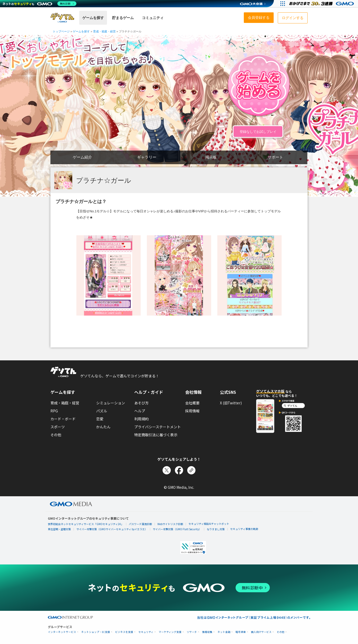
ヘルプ (140, 411)
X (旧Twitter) (231, 403)
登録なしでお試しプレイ (258, 132)
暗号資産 (241, 632)
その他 (56, 435)
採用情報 (192, 411)
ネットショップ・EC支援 (96, 632)
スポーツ (58, 427)
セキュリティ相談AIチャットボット (209, 524)
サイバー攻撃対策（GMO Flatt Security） (177, 529)
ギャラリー (147, 157)
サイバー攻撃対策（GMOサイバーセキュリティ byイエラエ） (112, 529)
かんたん (103, 427)
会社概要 (192, 403)
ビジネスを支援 (124, 632)
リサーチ (192, 632)
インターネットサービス (62, 632)
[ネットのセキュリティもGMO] (39, 4)
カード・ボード (63, 419)
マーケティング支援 (170, 632)
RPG (54, 411)
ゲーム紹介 (82, 157)
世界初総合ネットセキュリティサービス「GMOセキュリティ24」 (86, 524)
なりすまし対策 (216, 529)
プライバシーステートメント (158, 427)
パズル (102, 411)
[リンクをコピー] (191, 470)
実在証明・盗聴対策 (59, 529)
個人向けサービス (261, 632)
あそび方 (141, 403)
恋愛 (100, 419)
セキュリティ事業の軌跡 (244, 529)
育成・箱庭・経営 (65, 403)
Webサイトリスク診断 (170, 524)
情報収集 (207, 632)
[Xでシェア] (167, 470)
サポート (275, 157)
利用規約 (141, 419)
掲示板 (211, 157)
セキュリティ (146, 632)
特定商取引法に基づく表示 (156, 435)
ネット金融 (224, 632)
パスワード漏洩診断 (140, 524)
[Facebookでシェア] (179, 470)
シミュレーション (111, 403)
